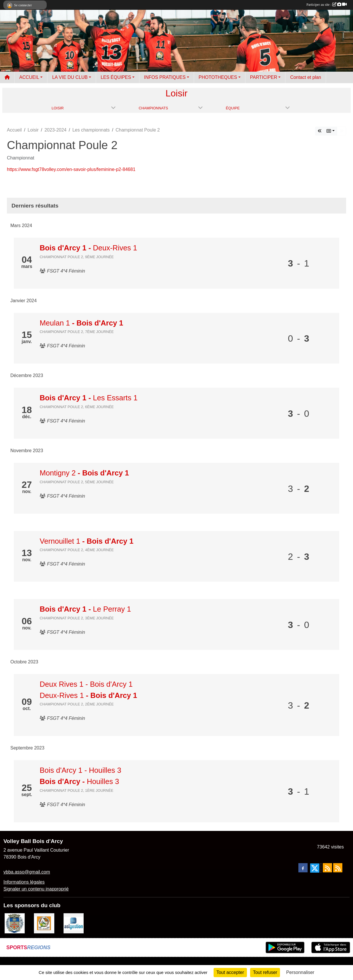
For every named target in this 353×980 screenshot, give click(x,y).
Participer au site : (327, 5)
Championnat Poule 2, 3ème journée (77, 618)
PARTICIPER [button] (264, 77)
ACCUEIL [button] (29, 77)
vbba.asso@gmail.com (27, 872)
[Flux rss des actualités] (327, 868)
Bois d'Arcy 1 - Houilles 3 (80, 770)
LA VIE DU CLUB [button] (70, 77)
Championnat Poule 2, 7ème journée (77, 332)
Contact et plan (306, 77)
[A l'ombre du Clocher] (44, 923)
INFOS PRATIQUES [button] (165, 77)
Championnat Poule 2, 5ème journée (77, 482)
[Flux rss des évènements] (338, 868)
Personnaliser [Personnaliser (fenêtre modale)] (300, 972)
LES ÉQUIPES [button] (116, 77)
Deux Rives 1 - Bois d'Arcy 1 (86, 684)
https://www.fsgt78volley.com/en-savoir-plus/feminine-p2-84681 (71, 169)
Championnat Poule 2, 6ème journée (77, 407)
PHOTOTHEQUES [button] (218, 77)
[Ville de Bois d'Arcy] (15, 923)
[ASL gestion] (74, 923)
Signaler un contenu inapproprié (36, 889)
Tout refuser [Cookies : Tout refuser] (265, 972)
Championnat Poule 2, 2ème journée (77, 704)
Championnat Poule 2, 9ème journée (77, 257)
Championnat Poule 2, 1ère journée (76, 790)
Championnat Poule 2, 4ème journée (77, 550)
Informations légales (24, 882)
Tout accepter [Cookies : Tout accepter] (230, 972)
